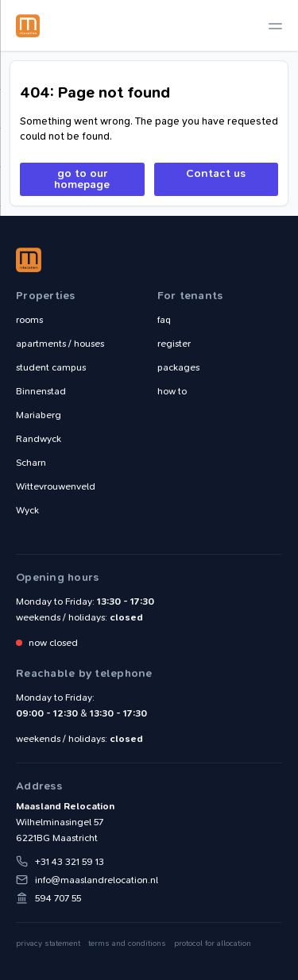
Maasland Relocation (28, 25)
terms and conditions (127, 943)
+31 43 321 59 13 (70, 862)
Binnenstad (41, 391)
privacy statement (48, 943)
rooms (29, 320)
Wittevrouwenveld (56, 486)
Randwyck (39, 439)
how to (172, 391)
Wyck (27, 510)
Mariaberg (39, 415)
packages (178, 367)
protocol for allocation (213, 943)
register (174, 344)
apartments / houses (60, 344)
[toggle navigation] (275, 26)
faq (164, 320)
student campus (51, 367)
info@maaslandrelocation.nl (97, 880)
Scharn (31, 463)
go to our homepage (82, 179)
